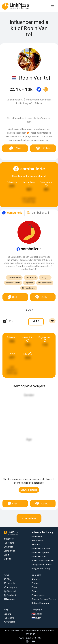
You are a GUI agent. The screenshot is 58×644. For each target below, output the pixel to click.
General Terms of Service (44, 599)
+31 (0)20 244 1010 (30, 638)
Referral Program (40, 603)
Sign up (7, 559)
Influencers (9, 539)
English (37, 614)
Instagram (12, 587)
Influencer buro (39, 557)
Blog (9, 579)
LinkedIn (11, 583)
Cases (35, 591)
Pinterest (11, 591)
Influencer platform (41, 549)
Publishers (9, 543)
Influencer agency (40, 553)
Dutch (36, 618)
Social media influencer (43, 561)
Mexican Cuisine (45, 283)
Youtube (11, 599)
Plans (34, 587)
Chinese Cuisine (29, 288)
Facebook (12, 595)
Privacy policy (38, 595)
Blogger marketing (41, 569)
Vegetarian (29, 283)
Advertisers (37, 541)
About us (36, 579)
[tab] (12, 213)
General (8, 614)
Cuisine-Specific (14, 278)
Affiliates (36, 545)
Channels (8, 547)
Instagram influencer (42, 565)
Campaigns (9, 551)
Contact (35, 583)
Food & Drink (31, 278)
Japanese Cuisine (13, 283)
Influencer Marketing (42, 532)
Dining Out (45, 278)
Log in (7, 555)
